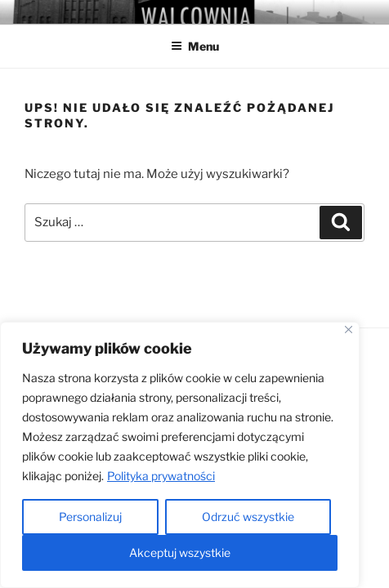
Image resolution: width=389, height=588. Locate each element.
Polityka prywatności (161, 476)
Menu (195, 46)
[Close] (349, 330)
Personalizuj (90, 517)
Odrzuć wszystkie (248, 517)
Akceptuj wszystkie (180, 552)
